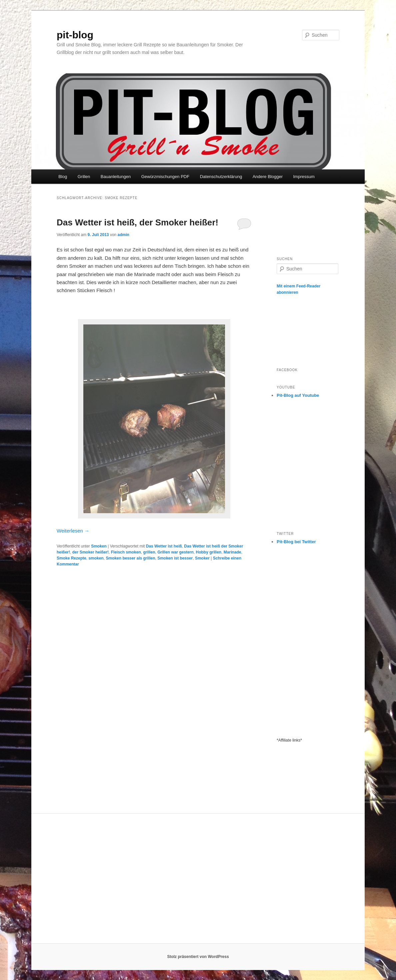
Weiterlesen (73, 531)
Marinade (232, 552)
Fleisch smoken (126, 552)
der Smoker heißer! (90, 552)
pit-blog (75, 35)
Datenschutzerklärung (221, 177)
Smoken (99, 546)
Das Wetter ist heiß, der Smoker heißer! (137, 222)
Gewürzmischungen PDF (165, 177)
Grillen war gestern (175, 552)
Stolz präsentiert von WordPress (198, 957)
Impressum (304, 177)
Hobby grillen (209, 552)
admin (123, 235)
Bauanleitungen (116, 177)
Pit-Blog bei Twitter (296, 542)
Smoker (202, 558)
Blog (63, 177)
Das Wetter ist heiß (164, 546)
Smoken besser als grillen (130, 558)
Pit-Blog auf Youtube (298, 395)
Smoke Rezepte (71, 558)
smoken (96, 558)
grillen (149, 552)
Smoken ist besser (175, 558)
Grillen (84, 177)
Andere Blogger (268, 177)
